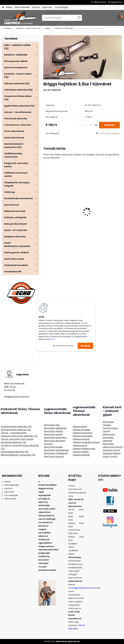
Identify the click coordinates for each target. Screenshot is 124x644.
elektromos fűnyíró (113, 447)
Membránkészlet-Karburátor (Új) (18, 455)
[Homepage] (3, 7)
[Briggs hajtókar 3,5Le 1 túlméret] (83, 57)
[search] (79, 19)
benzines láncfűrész (108, 442)
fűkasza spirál (80, 445)
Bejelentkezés (100, 2)
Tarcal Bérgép (61, 7)
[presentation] (45, 207)
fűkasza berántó (81, 439)
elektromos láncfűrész (109, 436)
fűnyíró (107, 431)
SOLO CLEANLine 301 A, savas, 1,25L (103, 212)
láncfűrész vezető (53, 434)
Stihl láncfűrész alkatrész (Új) (16, 430)
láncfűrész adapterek (55, 428)
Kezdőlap (8, 28)
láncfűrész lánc (52, 425)
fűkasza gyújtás (81, 452)
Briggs (48, 28)
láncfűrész (108, 422)
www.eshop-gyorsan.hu (68, 641)
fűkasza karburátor (83, 433)
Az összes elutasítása (63, 346)
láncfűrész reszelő (53, 431)
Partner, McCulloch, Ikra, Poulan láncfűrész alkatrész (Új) (17, 441)
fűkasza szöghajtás (83, 436)
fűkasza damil (80, 427)
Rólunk (9, 7)
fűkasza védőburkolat (84, 449)
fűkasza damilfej (81, 455)
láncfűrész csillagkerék (56, 453)
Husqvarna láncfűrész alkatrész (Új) (19, 436)
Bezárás (85, 346)
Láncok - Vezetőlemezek (14, 433)
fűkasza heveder (81, 430)
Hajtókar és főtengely (64, 28)
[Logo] (20, 18)
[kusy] (86, 125)
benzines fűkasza (112, 453)
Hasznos (36, 7)
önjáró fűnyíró (110, 456)
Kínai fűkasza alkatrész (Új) (15, 452)
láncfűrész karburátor (55, 438)
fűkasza (107, 425)
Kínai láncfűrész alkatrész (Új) (16, 427)
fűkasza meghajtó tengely (86, 442)
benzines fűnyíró (111, 450)
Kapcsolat (47, 7)
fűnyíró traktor (111, 428)
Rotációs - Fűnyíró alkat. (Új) (28, 28)
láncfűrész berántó (54, 456)
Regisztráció (117, 2)
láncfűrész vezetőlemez (56, 450)
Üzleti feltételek (22, 7)
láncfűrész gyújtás (53, 447)
